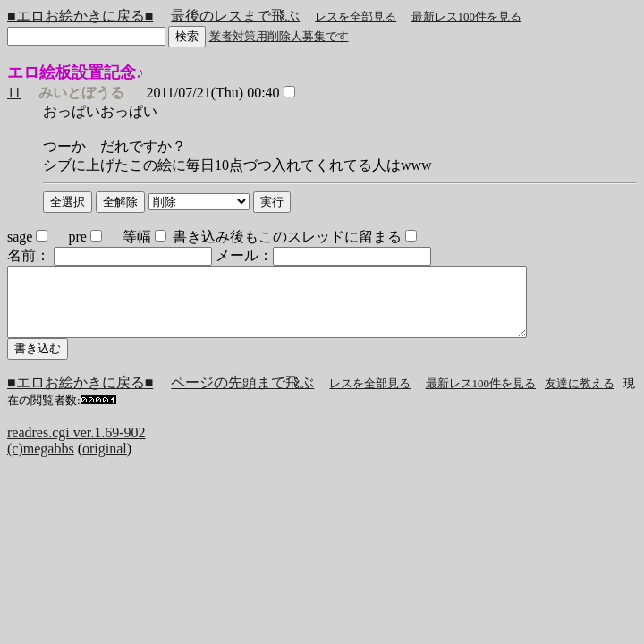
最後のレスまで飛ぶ (235, 16)
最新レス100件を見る (467, 17)
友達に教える (580, 397)
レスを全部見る (356, 17)
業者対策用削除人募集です (279, 36)
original (105, 462)
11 (14, 93)
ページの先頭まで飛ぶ (242, 396)
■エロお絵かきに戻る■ (80, 16)
